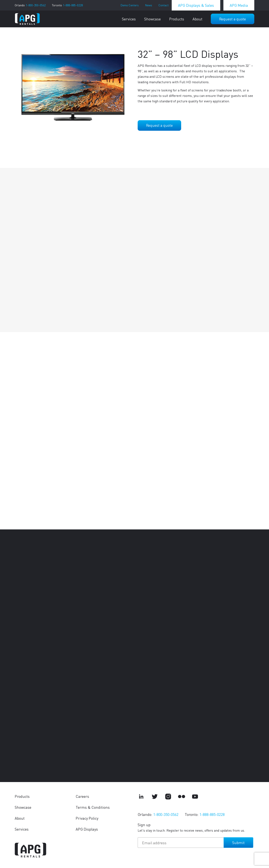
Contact (164, 5)
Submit (238, 842)
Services (129, 19)
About (197, 19)
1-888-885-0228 (73, 5)
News (149, 5)
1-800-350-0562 (36, 5)
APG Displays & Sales (196, 5)
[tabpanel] (73, 88)
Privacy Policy (87, 818)
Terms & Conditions (93, 807)
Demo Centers (130, 5)
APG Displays (87, 829)
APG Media (239, 5)
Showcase (152, 19)
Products (177, 19)
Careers (82, 796)
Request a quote (233, 19)
